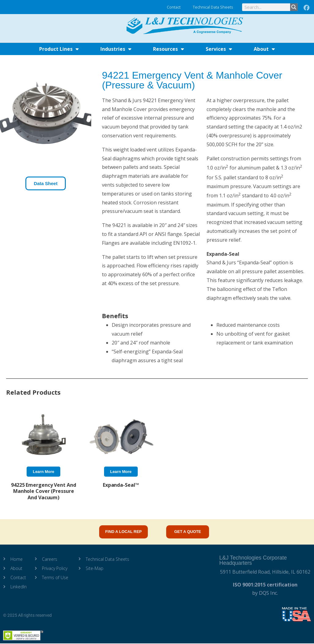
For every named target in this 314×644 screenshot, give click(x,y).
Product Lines (59, 49)
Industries (116, 49)
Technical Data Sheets (213, 7)
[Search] (294, 7)
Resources (168, 49)
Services (219, 49)
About (264, 49)
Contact (174, 7)
